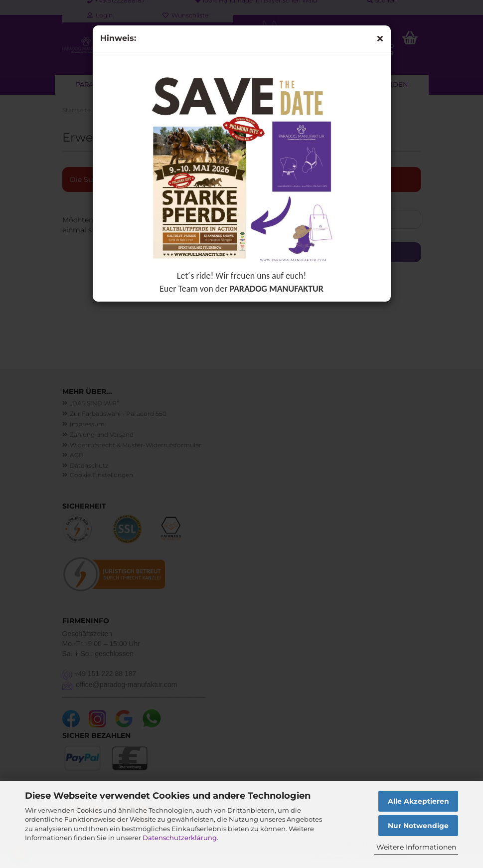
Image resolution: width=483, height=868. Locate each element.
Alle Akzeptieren (418, 801)
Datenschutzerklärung (180, 838)
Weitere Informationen (416, 847)
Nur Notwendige (418, 826)
